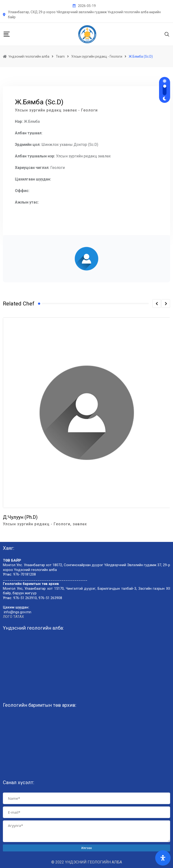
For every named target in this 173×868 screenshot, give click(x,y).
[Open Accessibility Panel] (163, 858)
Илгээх (87, 848)
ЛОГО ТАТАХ (13, 617)
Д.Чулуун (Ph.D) (20, 517)
